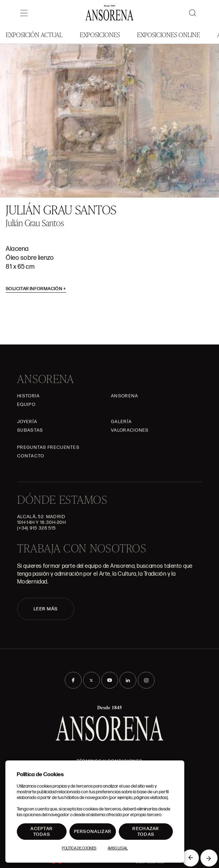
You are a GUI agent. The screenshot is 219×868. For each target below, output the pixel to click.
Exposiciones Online (169, 34)
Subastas (30, 430)
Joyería (27, 422)
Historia (28, 396)
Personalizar (93, 832)
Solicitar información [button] (36, 289)
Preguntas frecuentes (48, 447)
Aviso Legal (118, 848)
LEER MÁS (46, 609)
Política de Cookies (79, 848)
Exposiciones (100, 34)
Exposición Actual (34, 34)
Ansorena (125, 396)
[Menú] (24, 13)
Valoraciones (130, 430)
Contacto (31, 456)
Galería (121, 422)
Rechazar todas (146, 832)
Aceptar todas (42, 832)
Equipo (26, 405)
